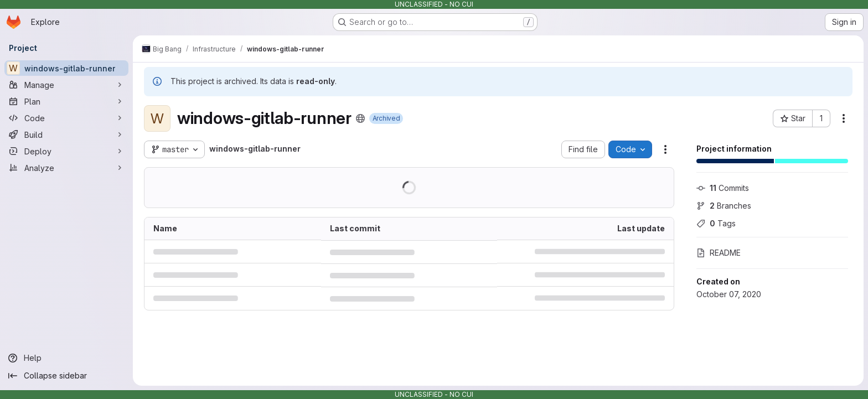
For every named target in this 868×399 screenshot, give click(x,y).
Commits (723, 188)
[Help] (66, 358)
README (719, 253)
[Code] (66, 118)
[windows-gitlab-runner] (66, 68)
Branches (724, 206)
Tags (716, 223)
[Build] (66, 134)
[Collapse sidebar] (66, 376)
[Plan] (66, 101)
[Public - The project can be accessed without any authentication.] (360, 118)
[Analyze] (66, 168)
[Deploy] (66, 151)
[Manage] (66, 85)
